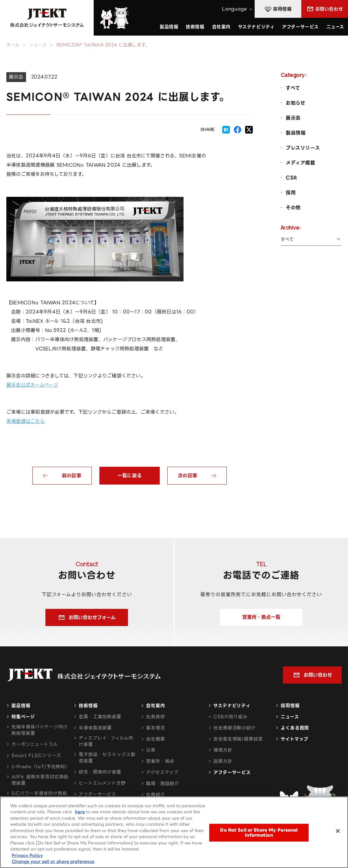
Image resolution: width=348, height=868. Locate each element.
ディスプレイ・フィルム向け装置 (106, 741)
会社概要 (156, 739)
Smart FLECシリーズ (36, 755)
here (80, 813)
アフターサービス (300, 27)
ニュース (335, 27)
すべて (293, 88)
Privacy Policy (27, 857)
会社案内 (156, 706)
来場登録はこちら (26, 421)
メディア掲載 (301, 163)
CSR (291, 178)
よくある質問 (295, 728)
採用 (291, 193)
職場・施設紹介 (163, 783)
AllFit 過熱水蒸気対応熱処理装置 (40, 780)
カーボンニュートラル (35, 744)
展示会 (293, 118)
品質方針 (223, 761)
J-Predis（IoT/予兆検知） (41, 767)
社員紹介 (156, 795)
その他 (293, 208)
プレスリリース (303, 148)
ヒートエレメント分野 (102, 783)
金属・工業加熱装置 (100, 717)
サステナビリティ (232, 706)
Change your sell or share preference (53, 863)
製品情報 (296, 133)
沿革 (151, 750)
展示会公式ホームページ (32, 385)
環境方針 (223, 750)
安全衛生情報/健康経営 (238, 739)
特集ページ (23, 717)
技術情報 (195, 27)
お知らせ (295, 103)
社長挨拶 (156, 717)
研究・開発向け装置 (100, 772)
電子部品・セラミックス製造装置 (107, 758)
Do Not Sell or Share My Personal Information (259, 834)
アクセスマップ (162, 772)
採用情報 (290, 706)
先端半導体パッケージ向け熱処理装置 (40, 730)
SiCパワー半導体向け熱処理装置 (39, 796)
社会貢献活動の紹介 (235, 728)
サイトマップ (294, 739)
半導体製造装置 (95, 728)
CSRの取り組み (231, 717)
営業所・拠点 (160, 761)
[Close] (338, 832)
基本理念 (156, 728)
